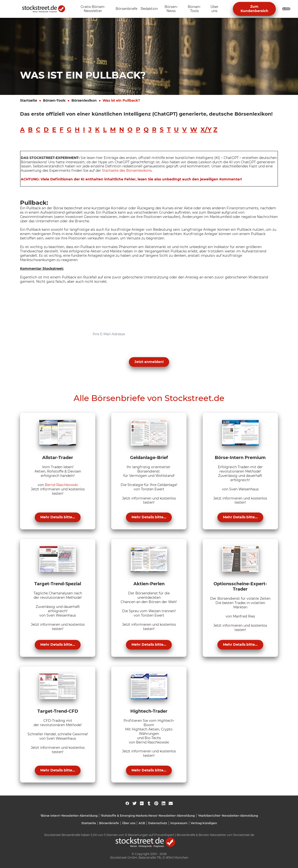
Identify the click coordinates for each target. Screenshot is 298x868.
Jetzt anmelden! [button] (149, 362)
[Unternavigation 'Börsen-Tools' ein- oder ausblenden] (194, 9)
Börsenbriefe (109, 823)
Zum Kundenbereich (254, 9)
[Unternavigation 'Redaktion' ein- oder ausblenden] (149, 9)
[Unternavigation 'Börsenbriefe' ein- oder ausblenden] (126, 9)
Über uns (129, 823)
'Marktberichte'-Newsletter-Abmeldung (228, 816)
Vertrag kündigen (204, 823)
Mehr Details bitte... (58, 517)
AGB (142, 823)
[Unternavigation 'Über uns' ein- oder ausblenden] (215, 9)
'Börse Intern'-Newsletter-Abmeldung (69, 816)
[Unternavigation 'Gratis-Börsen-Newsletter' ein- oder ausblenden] (93, 9)
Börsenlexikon (84, 100)
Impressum (179, 823)
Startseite (29, 100)
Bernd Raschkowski (61, 485)
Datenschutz (158, 823)
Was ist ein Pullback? (121, 100)
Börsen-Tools (54, 100)
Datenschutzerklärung (100, 350)
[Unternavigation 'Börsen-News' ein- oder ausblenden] (171, 9)
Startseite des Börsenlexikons (127, 171)
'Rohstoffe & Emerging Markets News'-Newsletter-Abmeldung (148, 816)
